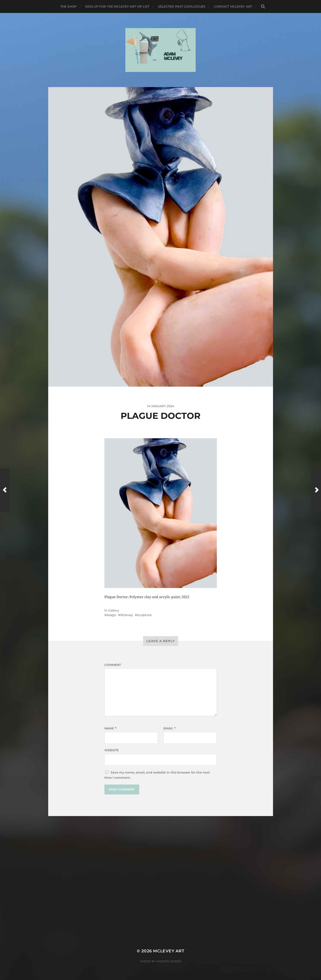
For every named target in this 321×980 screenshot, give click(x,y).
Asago (111, 615)
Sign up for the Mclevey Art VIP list (117, 6)
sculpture (144, 615)
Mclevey (127, 615)
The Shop (68, 6)
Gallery (114, 610)
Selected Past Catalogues (182, 6)
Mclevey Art (169, 951)
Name (110, 728)
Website (112, 750)
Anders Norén (169, 961)
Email (169, 728)
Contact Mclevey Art (233, 6)
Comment (113, 665)
